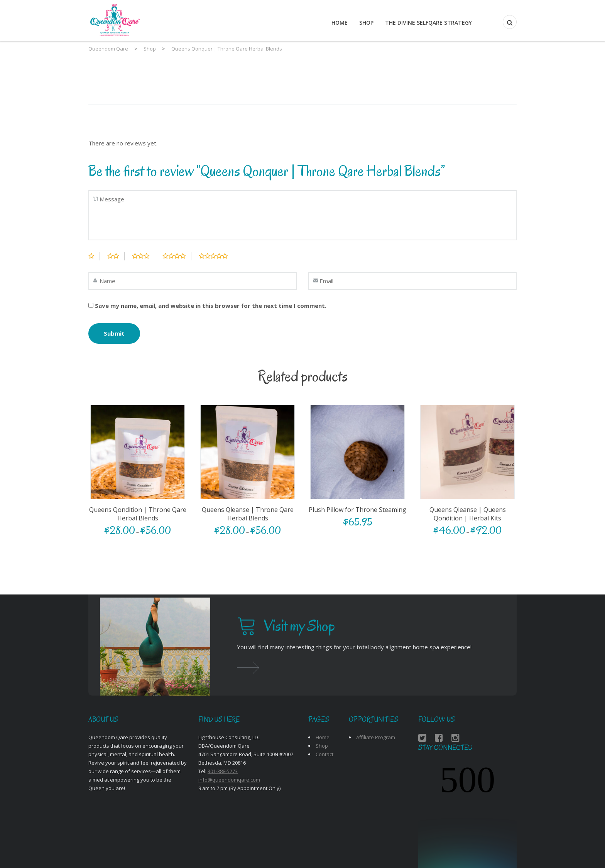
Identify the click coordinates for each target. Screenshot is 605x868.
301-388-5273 (223, 771)
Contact (324, 754)
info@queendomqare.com (229, 780)
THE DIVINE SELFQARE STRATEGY (428, 23)
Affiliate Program (376, 737)
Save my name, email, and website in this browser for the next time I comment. (211, 306)
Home (340, 23)
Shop (366, 23)
